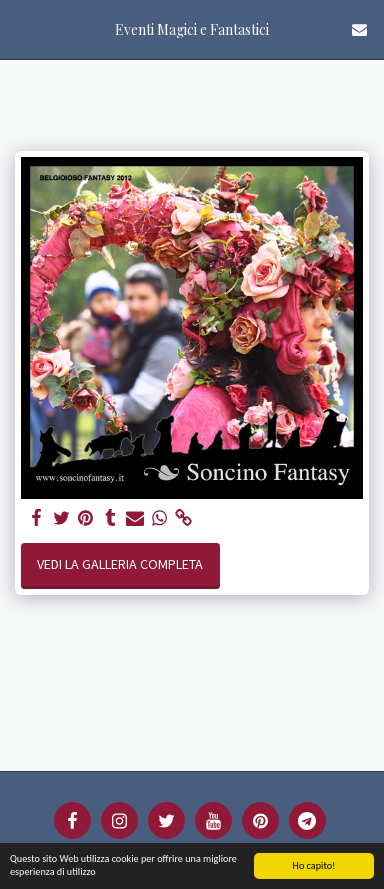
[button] (22, 28)
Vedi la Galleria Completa (120, 564)
